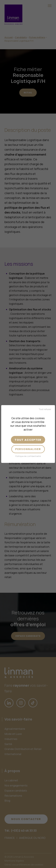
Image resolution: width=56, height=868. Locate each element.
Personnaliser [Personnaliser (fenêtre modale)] (28, 449)
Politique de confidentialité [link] (28, 456)
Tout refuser (45, 409)
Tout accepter (28, 440)
